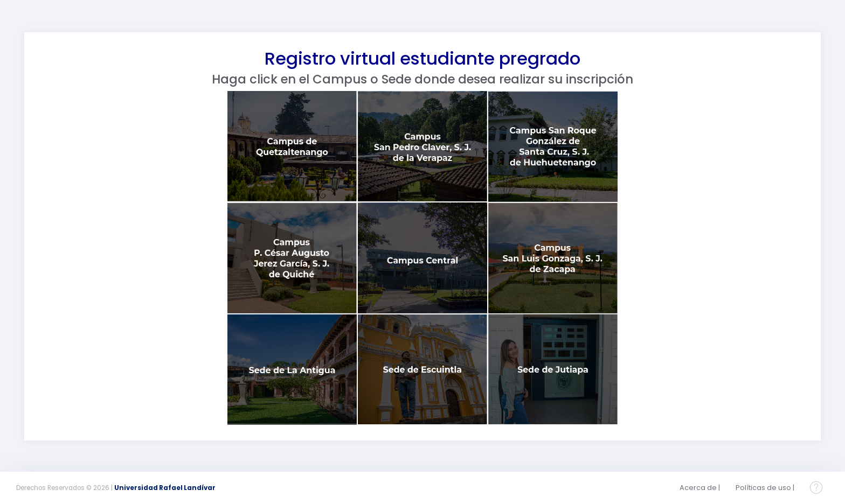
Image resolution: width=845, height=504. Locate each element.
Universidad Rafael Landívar (165, 488)
